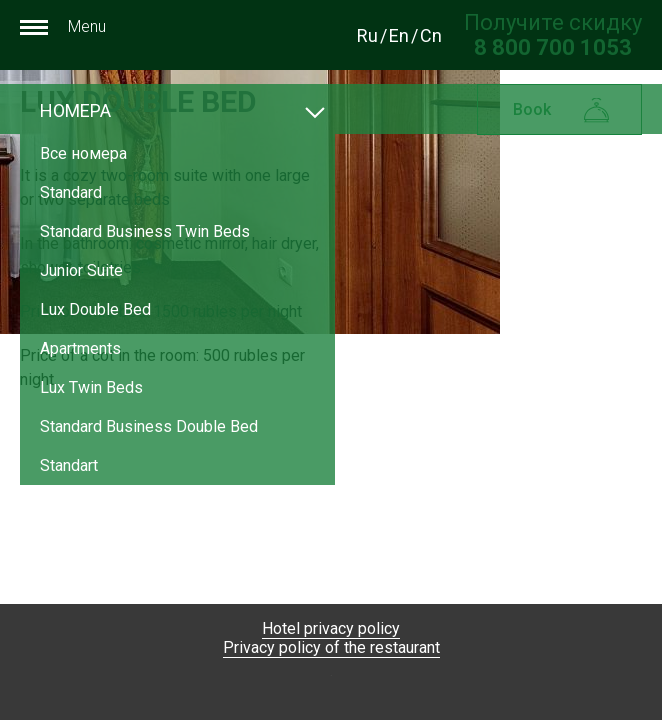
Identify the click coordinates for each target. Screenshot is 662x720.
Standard (71, 192)
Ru (367, 35)
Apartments (80, 348)
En (399, 35)
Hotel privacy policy (331, 628)
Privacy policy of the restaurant (331, 647)
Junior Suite (81, 270)
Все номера (83, 153)
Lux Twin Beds (91, 387)
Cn (431, 35)
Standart (69, 465)
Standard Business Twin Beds (145, 231)
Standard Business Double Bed (149, 426)
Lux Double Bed (95, 309)
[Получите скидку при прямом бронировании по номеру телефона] (553, 47)
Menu (63, 26)
